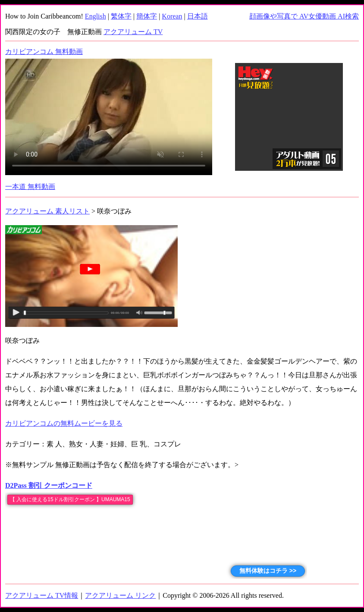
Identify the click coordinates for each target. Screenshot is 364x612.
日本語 (198, 16)
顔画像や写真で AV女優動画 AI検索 (304, 16)
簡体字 (147, 16)
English (96, 16)
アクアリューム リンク (120, 595)
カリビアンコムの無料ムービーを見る (64, 423)
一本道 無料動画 (30, 187)
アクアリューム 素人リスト (47, 211)
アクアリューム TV (133, 32)
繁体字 (121, 16)
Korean (172, 16)
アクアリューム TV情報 (42, 595)
